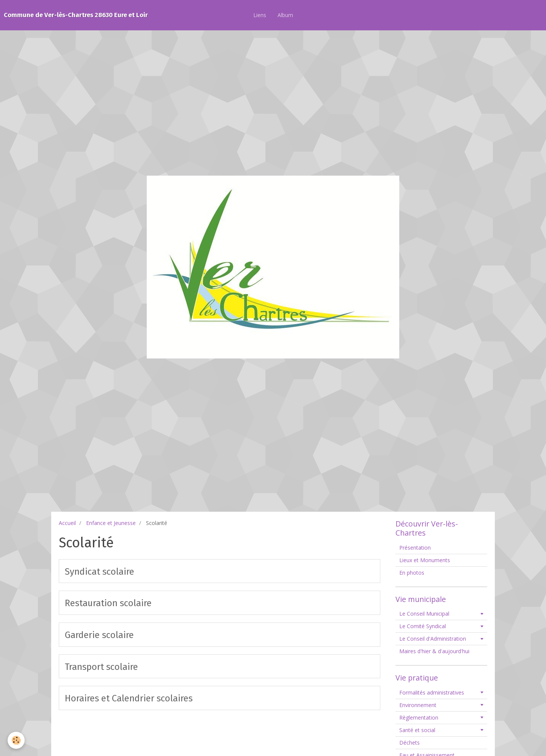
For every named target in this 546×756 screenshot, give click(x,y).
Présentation (415, 548)
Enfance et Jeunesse (111, 523)
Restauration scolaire (108, 603)
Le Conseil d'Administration (433, 639)
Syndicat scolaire (100, 571)
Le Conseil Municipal (424, 614)
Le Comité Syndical (423, 626)
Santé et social (417, 730)
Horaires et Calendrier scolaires (129, 698)
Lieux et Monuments (425, 560)
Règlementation (419, 717)
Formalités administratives (432, 692)
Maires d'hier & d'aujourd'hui (434, 651)
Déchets (409, 743)
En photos (412, 573)
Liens (260, 15)
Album (285, 15)
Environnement (418, 705)
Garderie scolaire (99, 635)
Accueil (67, 523)
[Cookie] (16, 740)
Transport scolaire (101, 666)
